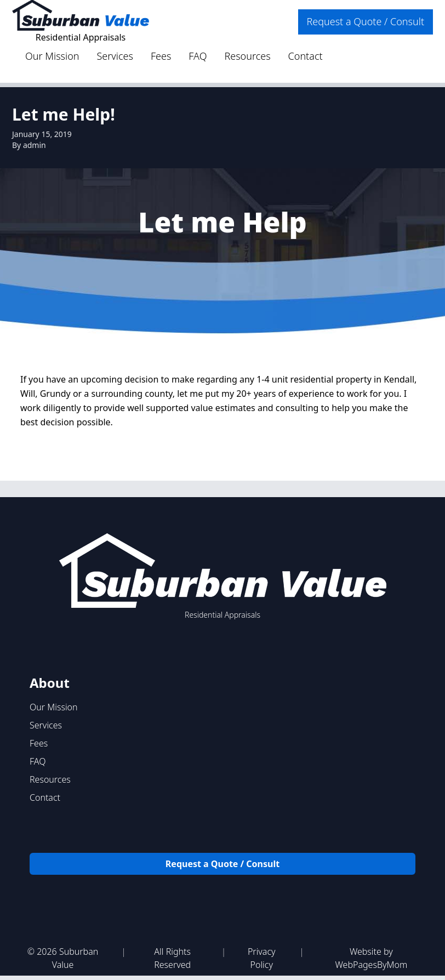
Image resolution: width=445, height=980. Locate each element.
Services (115, 56)
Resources (247, 56)
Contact (306, 56)
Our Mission (52, 56)
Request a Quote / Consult (366, 21)
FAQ (198, 56)
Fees (161, 56)
